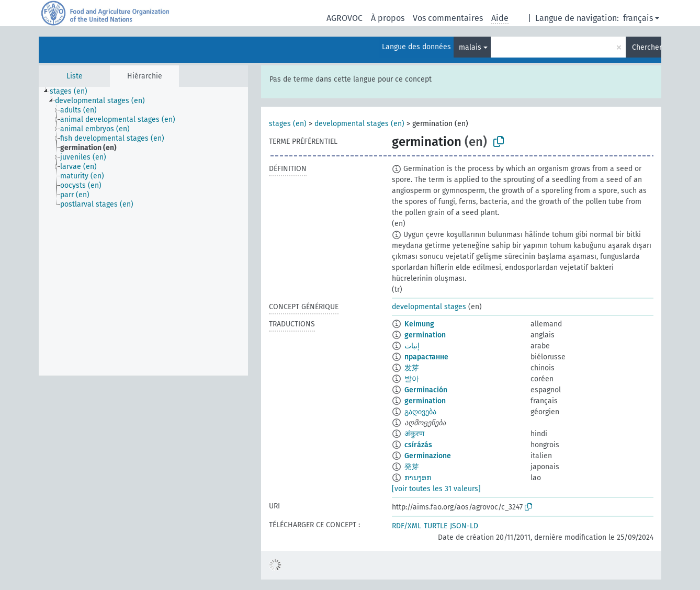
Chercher (647, 47)
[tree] (143, 231)
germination (425, 335)
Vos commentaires (448, 18)
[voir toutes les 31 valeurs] (436, 489)
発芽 (412, 467)
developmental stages (429, 307)
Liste (75, 76)
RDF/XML (407, 526)
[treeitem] (73, 92)
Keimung (419, 324)
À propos (388, 18)
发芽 (412, 368)
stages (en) (288, 124)
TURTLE (436, 526)
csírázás (418, 445)
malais (470, 47)
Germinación (426, 390)
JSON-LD (464, 526)
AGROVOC (345, 18)
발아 (412, 379)
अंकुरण (414, 434)
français (638, 18)
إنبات (412, 346)
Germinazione (428, 456)
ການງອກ (418, 478)
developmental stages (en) (359, 124)
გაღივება (420, 412)
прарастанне (426, 357)
